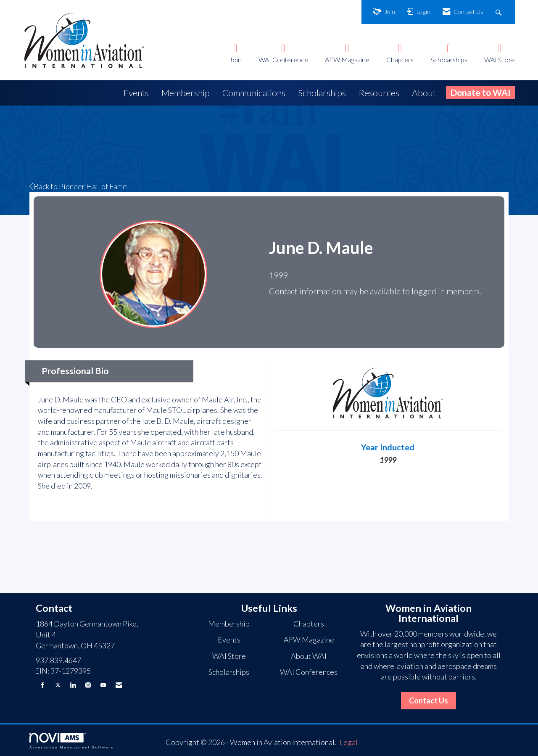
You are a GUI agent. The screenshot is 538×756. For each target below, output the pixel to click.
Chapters (400, 59)
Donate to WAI (480, 92)
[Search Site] (500, 12)
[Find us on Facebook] (43, 685)
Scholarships (449, 59)
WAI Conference (283, 59)
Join (235, 59)
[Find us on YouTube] (103, 685)
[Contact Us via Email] (119, 685)
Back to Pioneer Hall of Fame (78, 186)
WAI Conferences (309, 672)
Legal (349, 742)
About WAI (309, 656)
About (424, 93)
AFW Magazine (347, 59)
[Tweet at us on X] (58, 685)
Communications (254, 93)
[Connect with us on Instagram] (88, 685)
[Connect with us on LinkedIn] (73, 685)
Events (136, 93)
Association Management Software (71, 741)
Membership (186, 93)
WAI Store (500, 59)
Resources (379, 93)
